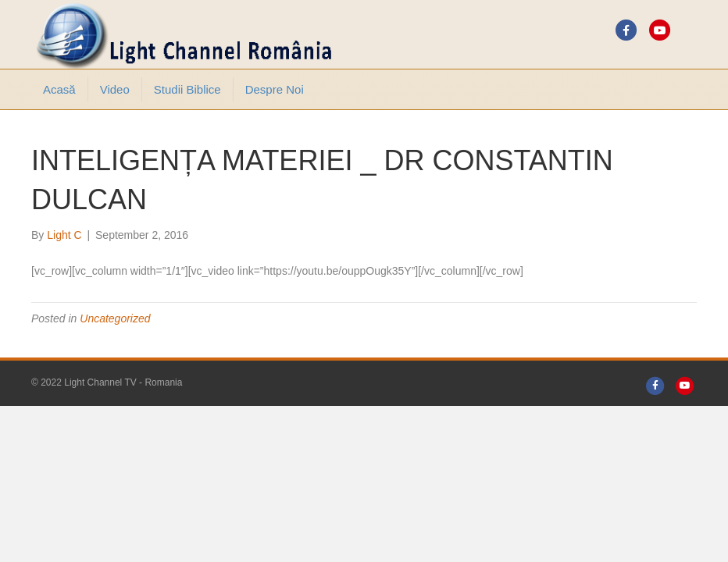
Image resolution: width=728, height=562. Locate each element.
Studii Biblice (187, 89)
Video (115, 89)
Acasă (59, 89)
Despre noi (275, 89)
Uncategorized (115, 318)
